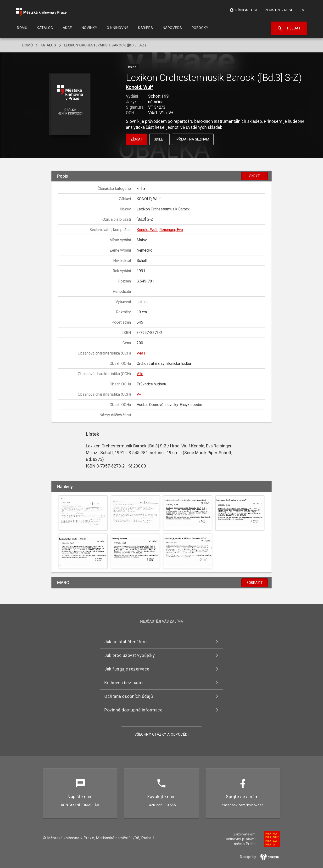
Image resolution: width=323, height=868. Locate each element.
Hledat (289, 28)
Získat (136, 139)
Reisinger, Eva (171, 230)
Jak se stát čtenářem (125, 642)
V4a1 (141, 353)
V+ (139, 394)
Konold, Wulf (139, 87)
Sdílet (159, 139)
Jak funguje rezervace (127, 669)
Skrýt (255, 176)
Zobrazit (255, 583)
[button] (70, 104)
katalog (48, 45)
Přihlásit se (244, 10)
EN (302, 10)
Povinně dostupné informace (133, 710)
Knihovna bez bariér (124, 683)
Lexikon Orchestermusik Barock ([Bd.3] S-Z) (105, 45)
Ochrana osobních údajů (129, 696)
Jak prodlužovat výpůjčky (130, 655)
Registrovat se (279, 10)
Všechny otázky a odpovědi (162, 734)
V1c (140, 374)
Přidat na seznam (193, 139)
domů (28, 45)
